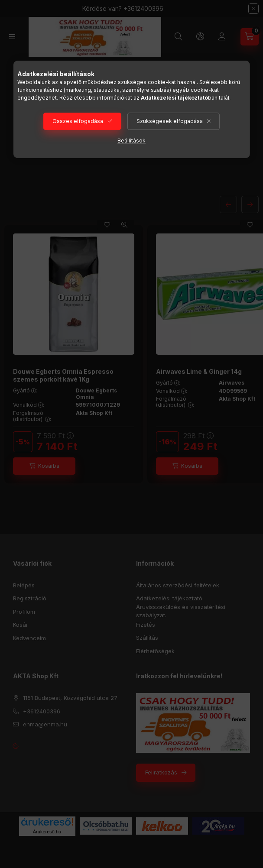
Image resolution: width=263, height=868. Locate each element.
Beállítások (131, 141)
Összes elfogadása (78, 121)
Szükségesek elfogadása (170, 121)
